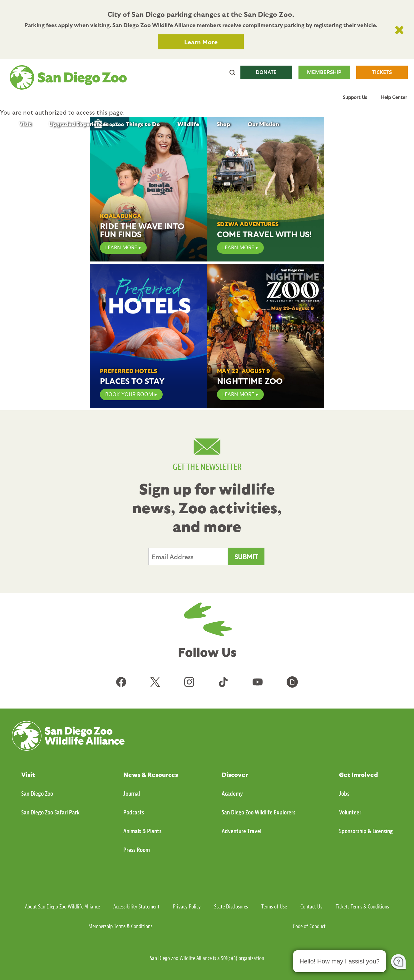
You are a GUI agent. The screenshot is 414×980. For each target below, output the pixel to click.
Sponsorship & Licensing (366, 831)
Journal (132, 794)
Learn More (201, 42)
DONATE (266, 72)
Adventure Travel (241, 831)
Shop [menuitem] (223, 124)
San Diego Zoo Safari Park (50, 812)
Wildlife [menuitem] (188, 124)
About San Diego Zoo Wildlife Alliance (62, 907)
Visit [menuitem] (25, 124)
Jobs (344, 794)
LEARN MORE (121, 248)
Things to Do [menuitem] (143, 124)
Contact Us (311, 907)
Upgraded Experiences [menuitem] (79, 124)
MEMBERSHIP (324, 72)
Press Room (137, 850)
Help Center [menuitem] (394, 97)
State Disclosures (231, 907)
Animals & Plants (142, 831)
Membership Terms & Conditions (120, 926)
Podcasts (134, 812)
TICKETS (382, 72)
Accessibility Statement (136, 907)
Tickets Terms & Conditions (362, 907)
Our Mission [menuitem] (263, 124)
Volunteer (350, 812)
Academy (232, 794)
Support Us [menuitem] (355, 97)
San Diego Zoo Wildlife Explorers (259, 812)
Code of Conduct (309, 926)
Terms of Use (274, 907)
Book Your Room (129, 394)
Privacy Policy (187, 907)
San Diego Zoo (37, 794)
